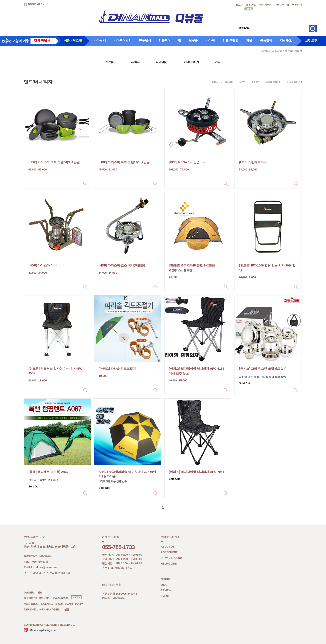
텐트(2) (110, 62)
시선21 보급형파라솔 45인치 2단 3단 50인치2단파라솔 (127, 474)
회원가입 (251, 5)
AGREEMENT (169, 553)
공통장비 (266, 41)
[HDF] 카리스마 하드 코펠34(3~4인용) (54, 162)
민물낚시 (145, 41)
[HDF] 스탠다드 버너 (253, 162)
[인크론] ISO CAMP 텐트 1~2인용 (192, 265)
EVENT (165, 596)
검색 (313, 30)
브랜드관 (311, 41)
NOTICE (166, 579)
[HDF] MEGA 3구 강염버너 (187, 162)
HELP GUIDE (169, 564)
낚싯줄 (193, 41)
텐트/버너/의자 (294, 51)
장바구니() (282, 5)
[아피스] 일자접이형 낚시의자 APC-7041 (196, 472)
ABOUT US (168, 547)
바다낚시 (100, 41)
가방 (249, 41)
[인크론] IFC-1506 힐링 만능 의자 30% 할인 (267, 268)
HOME (265, 51)
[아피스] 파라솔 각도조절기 (117, 369)
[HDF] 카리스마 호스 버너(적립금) (122, 265)
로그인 (239, 5)
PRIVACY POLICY (172, 558)
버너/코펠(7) (191, 62)
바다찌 (210, 41)
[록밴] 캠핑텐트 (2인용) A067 (48, 472)
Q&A (164, 585)
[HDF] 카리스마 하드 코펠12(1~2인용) (125, 162)
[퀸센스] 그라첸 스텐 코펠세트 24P (263, 369)
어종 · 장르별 (73, 41)
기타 (218, 62)
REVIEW (166, 591)
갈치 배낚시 (42, 41)
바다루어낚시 (122, 41)
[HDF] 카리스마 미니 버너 (46, 265)
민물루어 (165, 41)
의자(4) (135, 62)
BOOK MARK (34, 5)
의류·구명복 (230, 41)
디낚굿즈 (286, 41)
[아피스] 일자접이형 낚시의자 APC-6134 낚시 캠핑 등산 (196, 371)
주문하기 (297, 5)
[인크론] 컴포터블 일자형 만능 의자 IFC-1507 (56, 371)
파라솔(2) (162, 62)
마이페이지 (266, 5)
